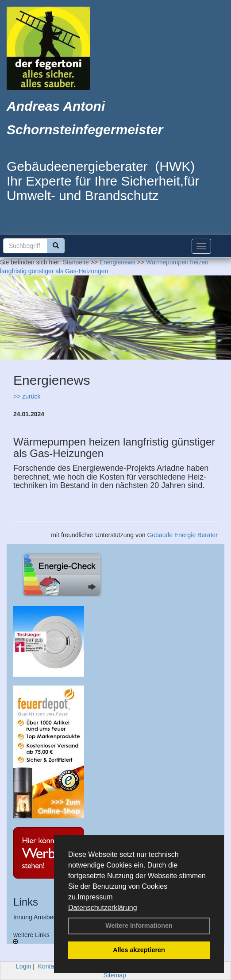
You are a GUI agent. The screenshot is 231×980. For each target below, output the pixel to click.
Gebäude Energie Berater (182, 535)
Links (26, 902)
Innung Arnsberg (36, 917)
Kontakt (48, 966)
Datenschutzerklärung (103, 908)
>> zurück (27, 396)
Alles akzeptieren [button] (139, 950)
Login (23, 966)
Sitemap (114, 975)
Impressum (95, 897)
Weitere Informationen (139, 926)
